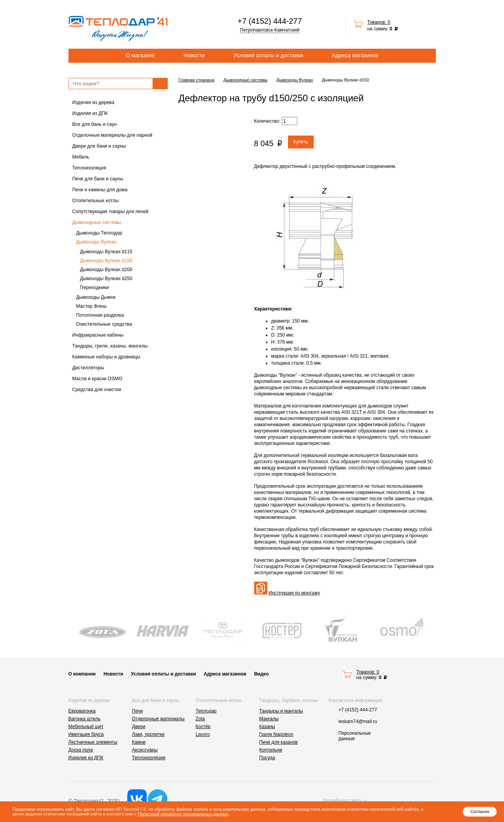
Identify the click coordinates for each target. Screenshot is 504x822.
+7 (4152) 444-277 (270, 21)
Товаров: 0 (379, 22)
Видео (262, 674)
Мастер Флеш (91, 306)
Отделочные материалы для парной (112, 135)
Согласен (480, 811)
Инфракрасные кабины (98, 335)
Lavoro (203, 734)
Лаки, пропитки (148, 734)
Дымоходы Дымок (96, 297)
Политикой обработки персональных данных (183, 814)
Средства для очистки (97, 390)
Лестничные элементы (93, 742)
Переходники (95, 288)
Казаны (267, 727)
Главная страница (197, 80)
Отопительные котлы (96, 201)
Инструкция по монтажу (294, 593)
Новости (194, 55)
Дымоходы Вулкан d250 (106, 279)
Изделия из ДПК (90, 113)
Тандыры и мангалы (281, 711)
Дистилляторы (88, 368)
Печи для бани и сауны (98, 179)
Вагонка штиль (85, 719)
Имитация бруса (86, 734)
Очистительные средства (104, 324)
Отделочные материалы (158, 719)
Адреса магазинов (355, 55)
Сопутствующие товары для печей (111, 212)
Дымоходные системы (97, 222)
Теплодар (206, 711)
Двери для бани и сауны (99, 146)
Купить (301, 142)
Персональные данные (355, 736)
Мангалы (269, 719)
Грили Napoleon (276, 734)
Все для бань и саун (95, 124)
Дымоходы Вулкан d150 (106, 261)
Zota (200, 719)
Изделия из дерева (93, 102)
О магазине (140, 55)
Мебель (81, 157)
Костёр (203, 727)
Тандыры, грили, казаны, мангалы (110, 346)
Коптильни (271, 750)
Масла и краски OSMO (97, 379)
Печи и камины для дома (100, 190)
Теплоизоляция (89, 168)
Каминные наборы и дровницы (106, 357)
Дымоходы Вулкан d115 (106, 252)
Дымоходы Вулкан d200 (106, 270)
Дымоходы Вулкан (97, 242)
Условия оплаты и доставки (268, 55)
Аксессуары (145, 750)
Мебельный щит (86, 727)
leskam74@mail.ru (358, 721)
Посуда (267, 758)
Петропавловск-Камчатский (270, 30)
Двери (139, 727)
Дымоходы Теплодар (99, 233)
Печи (137, 711)
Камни (139, 742)
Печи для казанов (278, 742)
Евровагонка (82, 711)
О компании (82, 674)
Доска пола (81, 750)
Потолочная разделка (100, 315)
